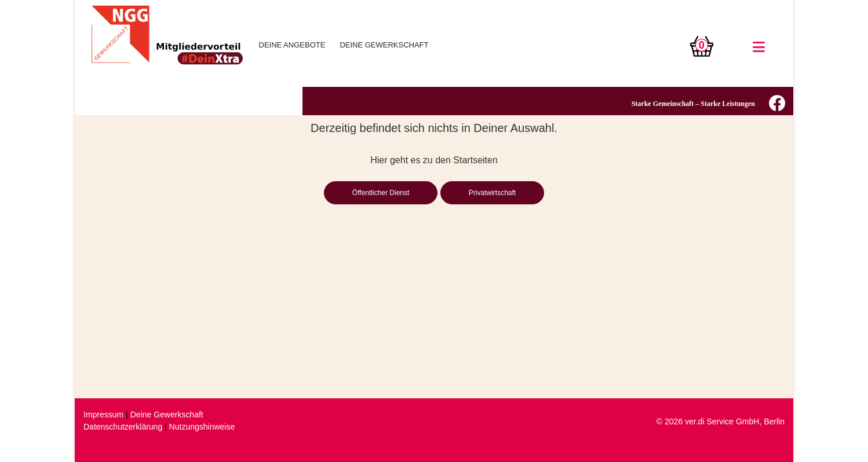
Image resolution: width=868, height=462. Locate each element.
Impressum (103, 415)
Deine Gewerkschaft (167, 415)
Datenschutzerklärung (123, 427)
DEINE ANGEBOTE (292, 45)
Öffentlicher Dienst (381, 193)
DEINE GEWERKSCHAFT (384, 45)
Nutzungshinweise (202, 427)
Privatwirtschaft (492, 193)
